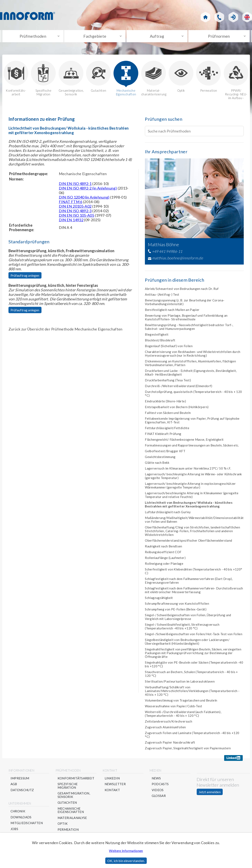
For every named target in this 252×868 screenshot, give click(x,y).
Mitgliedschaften (27, 824)
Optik (181, 78)
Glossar (159, 797)
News (156, 779)
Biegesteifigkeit (157, 335)
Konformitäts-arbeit (16, 79)
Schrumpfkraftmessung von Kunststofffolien (177, 604)
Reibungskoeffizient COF (163, 553)
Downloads (21, 818)
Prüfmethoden (33, 37)
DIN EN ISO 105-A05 (76, 216)
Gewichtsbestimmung (160, 458)
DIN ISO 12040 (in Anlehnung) (84, 198)
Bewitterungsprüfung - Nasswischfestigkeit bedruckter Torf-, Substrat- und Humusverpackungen (189, 328)
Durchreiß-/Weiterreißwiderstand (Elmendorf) (179, 387)
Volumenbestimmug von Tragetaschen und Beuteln (181, 701)
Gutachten (98, 78)
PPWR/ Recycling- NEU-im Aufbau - (236, 81)
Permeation (208, 78)
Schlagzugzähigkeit (159, 599)
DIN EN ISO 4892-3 (75, 212)
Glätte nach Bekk (157, 464)
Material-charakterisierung (154, 79)
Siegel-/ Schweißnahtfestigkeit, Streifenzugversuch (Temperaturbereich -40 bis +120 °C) (182, 627)
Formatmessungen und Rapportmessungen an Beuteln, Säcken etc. (192, 446)
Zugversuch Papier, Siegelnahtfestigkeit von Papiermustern (188, 749)
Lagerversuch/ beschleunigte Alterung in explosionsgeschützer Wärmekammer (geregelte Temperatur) (190, 486)
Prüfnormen (219, 37)
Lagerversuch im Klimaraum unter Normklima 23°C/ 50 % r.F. (188, 469)
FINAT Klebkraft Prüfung (163, 435)
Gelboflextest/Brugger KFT (165, 452)
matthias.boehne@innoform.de (178, 259)
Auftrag (157, 37)
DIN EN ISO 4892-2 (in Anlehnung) (88, 189)
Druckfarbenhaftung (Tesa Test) (168, 381)
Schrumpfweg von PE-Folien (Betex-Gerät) (176, 610)
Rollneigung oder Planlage (164, 565)
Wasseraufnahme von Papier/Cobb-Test (174, 707)
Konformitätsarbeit (76, 779)
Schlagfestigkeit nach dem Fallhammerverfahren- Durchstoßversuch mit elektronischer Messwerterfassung (194, 591)
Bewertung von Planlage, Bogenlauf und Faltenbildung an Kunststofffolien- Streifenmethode (186, 318)
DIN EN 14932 (71, 221)
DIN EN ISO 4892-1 (75, 185)
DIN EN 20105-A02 (75, 207)
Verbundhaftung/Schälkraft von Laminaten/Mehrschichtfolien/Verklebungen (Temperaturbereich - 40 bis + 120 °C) (192, 692)
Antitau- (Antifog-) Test (162, 295)
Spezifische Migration (43, 79)
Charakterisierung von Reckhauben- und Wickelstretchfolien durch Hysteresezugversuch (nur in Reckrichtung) (193, 355)
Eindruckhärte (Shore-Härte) (165, 402)
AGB (14, 785)
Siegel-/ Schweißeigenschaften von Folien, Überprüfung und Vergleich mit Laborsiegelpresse (188, 618)
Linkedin (112, 779)
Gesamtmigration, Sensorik (71, 79)
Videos (158, 791)
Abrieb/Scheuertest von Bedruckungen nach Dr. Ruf (182, 290)
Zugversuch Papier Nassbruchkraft (170, 743)
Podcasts (160, 785)
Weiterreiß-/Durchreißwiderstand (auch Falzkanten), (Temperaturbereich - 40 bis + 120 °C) (183, 715)
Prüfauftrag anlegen (25, 276)
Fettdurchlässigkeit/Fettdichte (167, 429)
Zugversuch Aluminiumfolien (165, 728)
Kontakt (112, 791)
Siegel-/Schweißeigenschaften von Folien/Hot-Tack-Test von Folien (194, 635)
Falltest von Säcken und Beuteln (168, 414)
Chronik (18, 812)
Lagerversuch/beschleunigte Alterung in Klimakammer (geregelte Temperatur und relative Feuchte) (192, 496)
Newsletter (115, 785)
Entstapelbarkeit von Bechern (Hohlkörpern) (177, 408)
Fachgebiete (95, 37)
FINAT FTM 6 (71, 203)
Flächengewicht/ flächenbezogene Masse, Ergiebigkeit (184, 440)
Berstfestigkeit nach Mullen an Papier (172, 311)
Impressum (20, 779)
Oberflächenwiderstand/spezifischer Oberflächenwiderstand (188, 541)
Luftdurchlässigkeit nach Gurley (168, 513)
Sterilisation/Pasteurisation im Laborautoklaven (180, 682)
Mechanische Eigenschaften (126, 79)
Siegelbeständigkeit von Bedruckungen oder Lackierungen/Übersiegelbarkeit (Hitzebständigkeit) (187, 643)
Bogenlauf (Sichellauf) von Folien (169, 347)
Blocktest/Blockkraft (160, 341)
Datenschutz (22, 791)
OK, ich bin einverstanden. (126, 861)
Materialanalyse (72, 819)
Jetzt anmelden (210, 793)
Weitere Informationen (126, 851)
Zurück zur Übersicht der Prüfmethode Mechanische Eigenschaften (66, 330)
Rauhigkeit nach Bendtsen (164, 547)
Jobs (14, 830)
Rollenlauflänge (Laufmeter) (165, 559)
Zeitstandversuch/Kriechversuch (169, 722)
